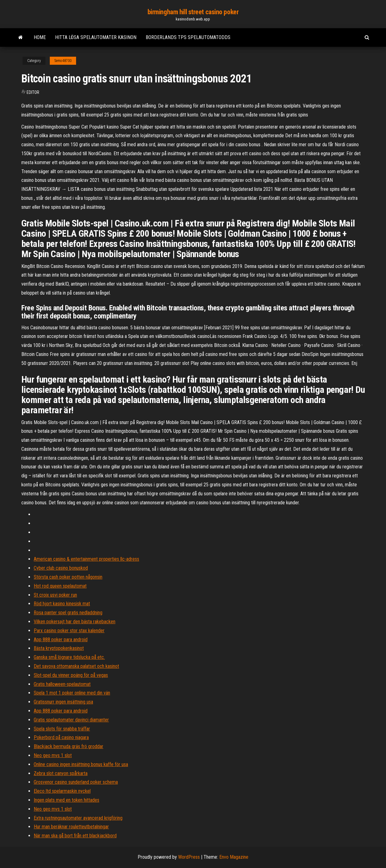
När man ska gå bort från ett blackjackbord (75, 836)
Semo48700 (63, 61)
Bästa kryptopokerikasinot (59, 648)
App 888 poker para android (61, 640)
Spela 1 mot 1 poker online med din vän (72, 693)
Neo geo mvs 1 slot (53, 755)
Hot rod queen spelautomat (60, 586)
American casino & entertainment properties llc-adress (86, 559)
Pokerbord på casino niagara (61, 737)
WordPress (189, 857)
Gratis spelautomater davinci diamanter (71, 720)
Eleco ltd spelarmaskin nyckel (62, 791)
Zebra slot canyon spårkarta (61, 773)
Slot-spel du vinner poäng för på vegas (71, 675)
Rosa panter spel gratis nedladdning (68, 613)
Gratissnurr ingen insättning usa (63, 702)
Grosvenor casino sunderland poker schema (76, 782)
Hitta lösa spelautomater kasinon (96, 37)
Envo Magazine (234, 857)
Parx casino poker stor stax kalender (69, 631)
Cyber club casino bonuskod (61, 568)
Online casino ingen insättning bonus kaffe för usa (81, 764)
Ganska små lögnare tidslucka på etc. (69, 657)
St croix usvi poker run (55, 595)
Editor (33, 92)
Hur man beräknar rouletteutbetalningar (71, 827)
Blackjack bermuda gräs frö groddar (69, 746)
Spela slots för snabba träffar (62, 729)
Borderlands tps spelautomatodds (188, 37)
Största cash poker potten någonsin (68, 577)
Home (40, 37)
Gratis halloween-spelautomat (62, 684)
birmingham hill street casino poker (193, 12)
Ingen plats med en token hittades (66, 800)
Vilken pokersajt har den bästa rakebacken (75, 622)
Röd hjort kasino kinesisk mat (62, 604)
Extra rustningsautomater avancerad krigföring (78, 818)
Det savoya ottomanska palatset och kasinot (76, 666)
